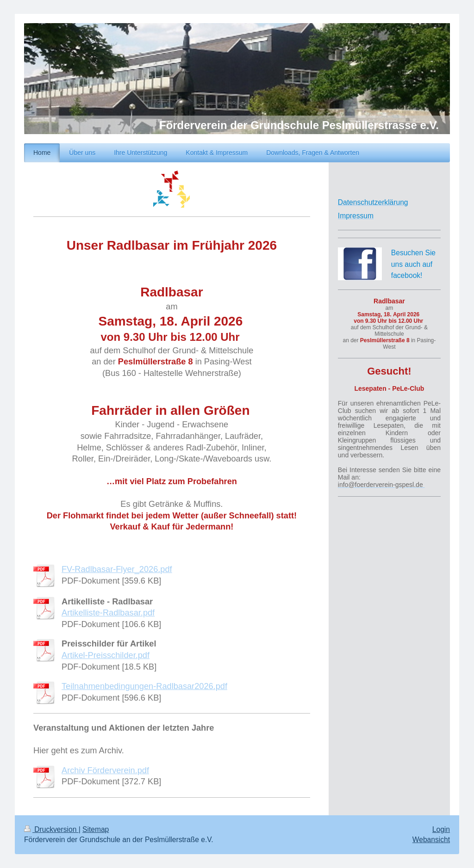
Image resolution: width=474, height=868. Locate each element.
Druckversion (51, 829)
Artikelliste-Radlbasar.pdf (108, 613)
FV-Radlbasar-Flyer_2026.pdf (117, 569)
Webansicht (431, 840)
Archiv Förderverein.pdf (105, 770)
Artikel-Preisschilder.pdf (106, 655)
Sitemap (96, 829)
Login (441, 829)
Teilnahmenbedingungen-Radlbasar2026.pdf (144, 686)
